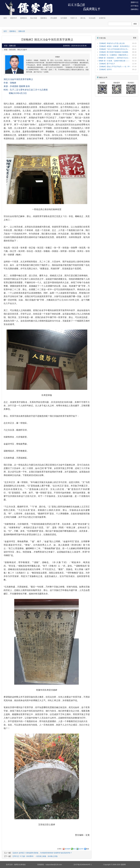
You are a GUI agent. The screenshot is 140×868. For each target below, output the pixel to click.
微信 (74, 849)
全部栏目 (102, 18)
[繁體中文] (135, 2)
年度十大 (74, 18)
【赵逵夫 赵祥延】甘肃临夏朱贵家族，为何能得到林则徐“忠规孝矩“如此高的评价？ (42, 853)
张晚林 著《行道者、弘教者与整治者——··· (114, 61)
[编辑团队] (135, 9)
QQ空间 (81, 849)
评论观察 (54, 18)
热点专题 (34, 18)
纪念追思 (92, 18)
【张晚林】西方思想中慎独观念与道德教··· (114, 52)
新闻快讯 (24, 18)
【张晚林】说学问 (105, 69)
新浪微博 (68, 849)
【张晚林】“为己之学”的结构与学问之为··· (114, 49)
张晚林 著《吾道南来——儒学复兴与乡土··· (114, 58)
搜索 (135, 24)
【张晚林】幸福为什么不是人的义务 (112, 43)
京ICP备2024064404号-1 (83, 865)
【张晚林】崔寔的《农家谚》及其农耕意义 (114, 46)
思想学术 (14, 18)
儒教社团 (22, 31)
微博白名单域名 (20, 865)
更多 (88, 849)
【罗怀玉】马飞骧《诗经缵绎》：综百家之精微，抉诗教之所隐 (35, 856)
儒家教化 (44, 18)
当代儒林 (64, 18)
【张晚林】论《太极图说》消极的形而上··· (114, 55)
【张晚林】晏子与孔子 (107, 64)
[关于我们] (135, 6)
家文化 (83, 18)
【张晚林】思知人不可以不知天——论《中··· (115, 67)
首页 (5, 18)
